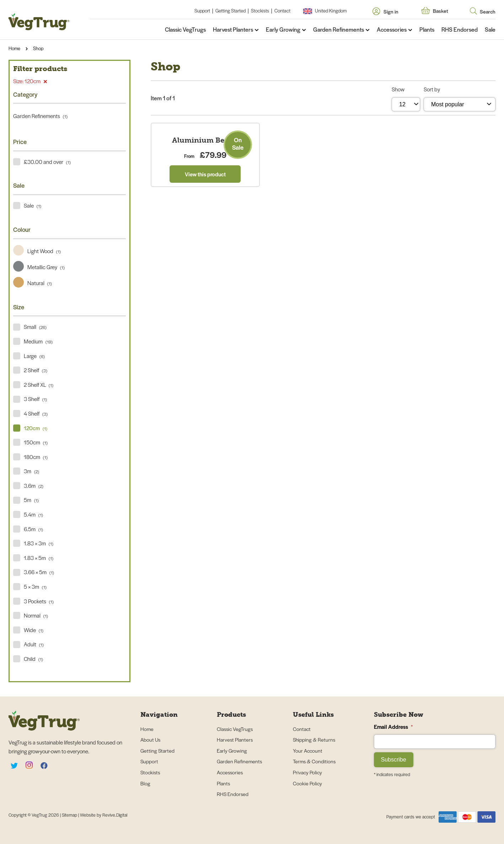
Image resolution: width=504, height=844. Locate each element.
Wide (34, 630)
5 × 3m (35, 586)
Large (34, 356)
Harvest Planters (233, 29)
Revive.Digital (115, 815)
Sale (490, 29)
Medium (38, 341)
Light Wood (37, 251)
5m (31, 500)
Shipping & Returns (314, 739)
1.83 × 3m (39, 543)
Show (398, 89)
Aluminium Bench (205, 235)
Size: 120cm (30, 81)
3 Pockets (39, 601)
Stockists (260, 10)
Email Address (393, 727)
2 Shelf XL (39, 384)
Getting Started (230, 10)
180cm (36, 457)
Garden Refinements (339, 29)
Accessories (392, 29)
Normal (36, 615)
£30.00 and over (47, 162)
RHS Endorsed (460, 29)
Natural (33, 283)
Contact (282, 10)
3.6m (34, 485)
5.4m (33, 514)
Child (33, 659)
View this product (205, 269)
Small (35, 327)
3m (31, 471)
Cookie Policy (307, 783)
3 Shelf (35, 399)
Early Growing (283, 29)
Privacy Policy (307, 772)
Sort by (432, 89)
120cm (36, 428)
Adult (34, 644)
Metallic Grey (39, 267)
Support (202, 10)
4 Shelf (36, 413)
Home (14, 48)
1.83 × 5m (39, 558)
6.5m (33, 529)
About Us (150, 739)
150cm (36, 442)
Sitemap (70, 815)
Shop (38, 48)
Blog (145, 783)
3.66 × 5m (39, 572)
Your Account (308, 750)
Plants (427, 29)
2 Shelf (36, 370)
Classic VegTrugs (185, 29)
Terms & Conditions (314, 761)
